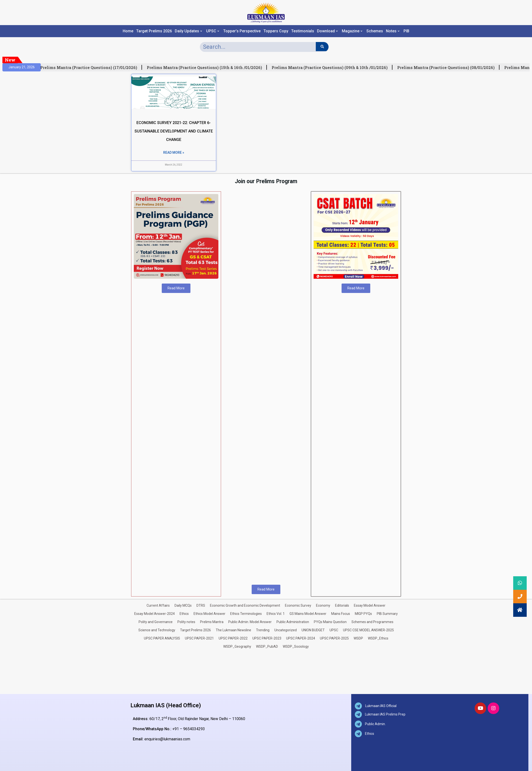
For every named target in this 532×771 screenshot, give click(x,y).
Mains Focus (341, 614)
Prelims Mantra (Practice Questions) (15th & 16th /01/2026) (206, 68)
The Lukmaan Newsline (233, 630)
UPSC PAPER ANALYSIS (162, 638)
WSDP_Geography (237, 646)
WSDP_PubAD (267, 646)
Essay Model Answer (370, 605)
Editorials (342, 605)
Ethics (184, 614)
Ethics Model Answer (209, 614)
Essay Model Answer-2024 (155, 614)
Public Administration (293, 622)
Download (327, 31)
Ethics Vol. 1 (276, 614)
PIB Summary (387, 614)
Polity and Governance (156, 622)
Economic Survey (298, 605)
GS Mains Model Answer (308, 614)
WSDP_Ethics (378, 638)
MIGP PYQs (363, 614)
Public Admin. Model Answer (250, 622)
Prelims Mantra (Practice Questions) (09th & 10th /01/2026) (331, 68)
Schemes (375, 31)
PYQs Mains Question (330, 622)
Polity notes (186, 622)
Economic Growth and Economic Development (245, 605)
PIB (406, 31)
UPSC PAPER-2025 (334, 638)
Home (128, 31)
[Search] (322, 47)
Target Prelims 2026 (154, 31)
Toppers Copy (276, 31)
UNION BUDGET (313, 630)
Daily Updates (188, 31)
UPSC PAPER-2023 (267, 638)
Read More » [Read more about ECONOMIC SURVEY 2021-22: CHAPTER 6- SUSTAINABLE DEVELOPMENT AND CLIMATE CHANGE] (174, 153)
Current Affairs (158, 605)
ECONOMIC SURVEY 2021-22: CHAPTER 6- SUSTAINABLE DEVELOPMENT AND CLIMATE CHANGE (174, 131)
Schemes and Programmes (372, 622)
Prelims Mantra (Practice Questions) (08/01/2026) (448, 68)
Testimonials (303, 31)
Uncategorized (286, 630)
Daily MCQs (183, 605)
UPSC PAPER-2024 (301, 638)
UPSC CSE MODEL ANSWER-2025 (368, 630)
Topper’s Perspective (242, 31)
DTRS (201, 605)
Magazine (352, 31)
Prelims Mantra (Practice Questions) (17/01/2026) (90, 68)
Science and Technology (157, 630)
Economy (323, 605)
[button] (520, 610)
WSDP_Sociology (296, 646)
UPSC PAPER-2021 (199, 638)
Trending (263, 630)
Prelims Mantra (212, 622)
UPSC (213, 31)
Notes (393, 31)
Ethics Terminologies (246, 614)
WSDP (358, 638)
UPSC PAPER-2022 (233, 638)
